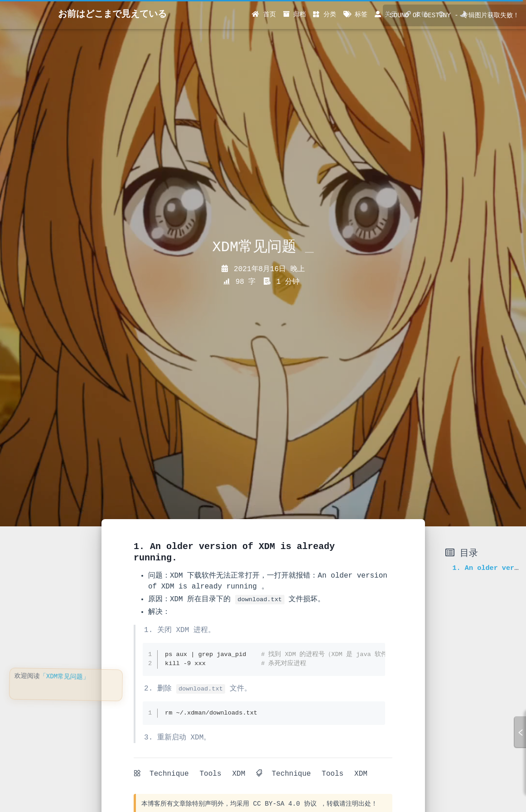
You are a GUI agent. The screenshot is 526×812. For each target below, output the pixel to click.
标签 (355, 15)
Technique (169, 774)
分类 (324, 15)
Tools (210, 774)
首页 (264, 15)
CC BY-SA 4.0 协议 (285, 804)
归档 (294, 15)
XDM (239, 774)
